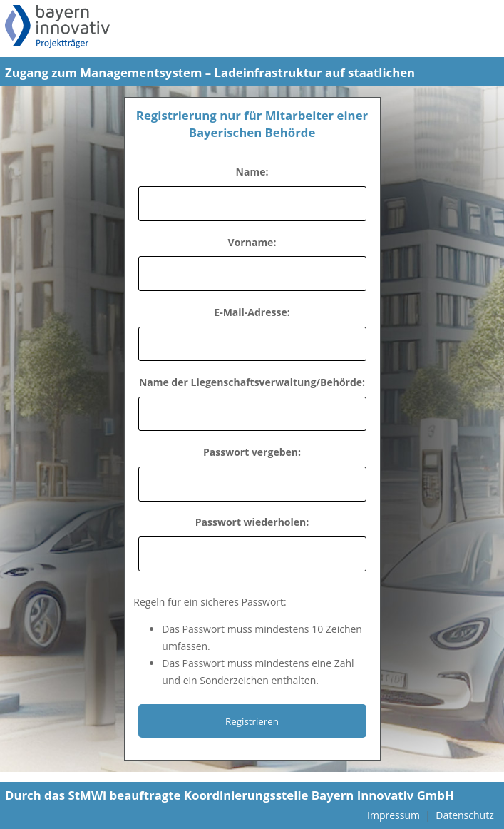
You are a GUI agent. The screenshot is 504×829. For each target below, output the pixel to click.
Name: (252, 172)
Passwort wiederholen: (252, 522)
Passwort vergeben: (252, 452)
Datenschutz (464, 815)
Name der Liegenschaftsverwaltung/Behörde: (252, 382)
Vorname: (252, 242)
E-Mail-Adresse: (252, 312)
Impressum (394, 815)
